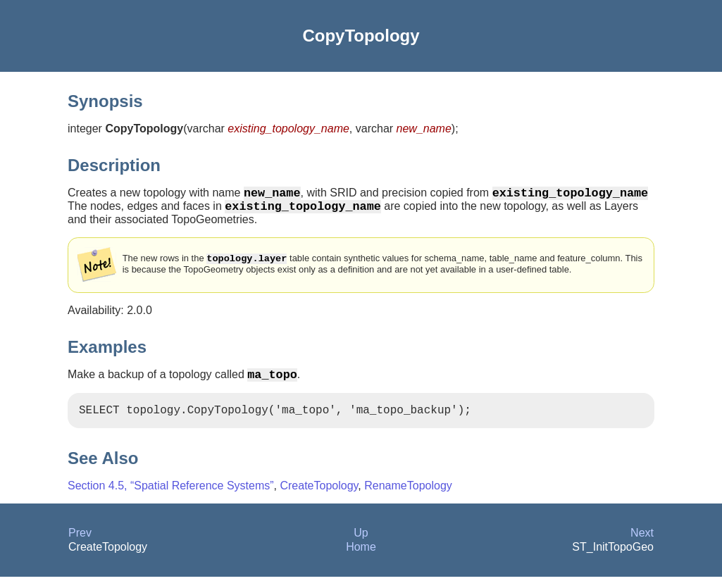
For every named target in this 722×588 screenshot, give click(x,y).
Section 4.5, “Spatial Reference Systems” (171, 497)
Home (361, 558)
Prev (80, 544)
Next (642, 544)
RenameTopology (408, 497)
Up (361, 544)
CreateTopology (319, 497)
